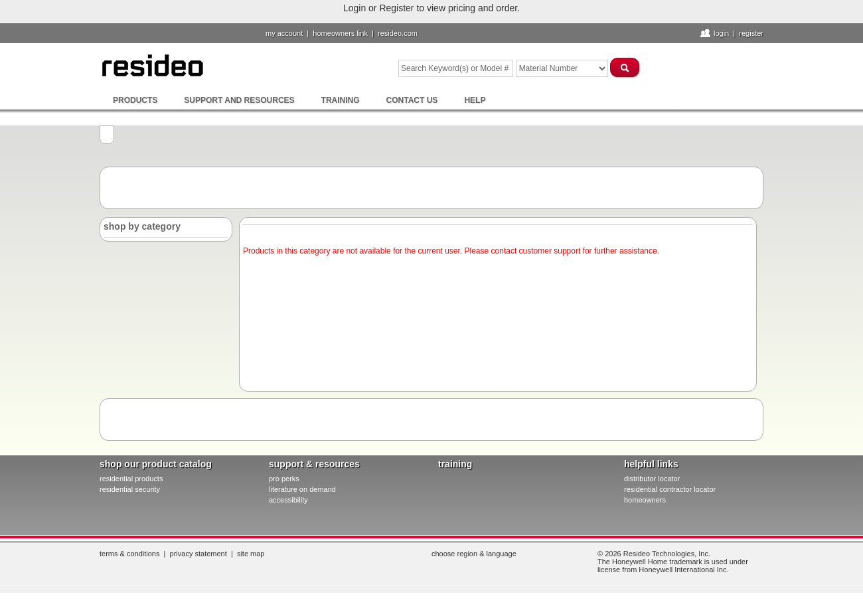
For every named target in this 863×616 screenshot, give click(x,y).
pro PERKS (284, 479)
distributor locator (652, 479)
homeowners (645, 500)
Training (341, 100)
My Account (284, 33)
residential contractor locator (670, 489)
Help (475, 100)
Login (721, 33)
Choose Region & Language (474, 554)
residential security (130, 489)
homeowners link (340, 33)
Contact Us (412, 100)
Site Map (251, 554)
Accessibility (288, 500)
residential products (131, 479)
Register (751, 33)
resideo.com (398, 33)
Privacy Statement (198, 554)
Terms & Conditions (129, 554)
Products (135, 100)
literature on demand (302, 489)
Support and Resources (239, 100)
